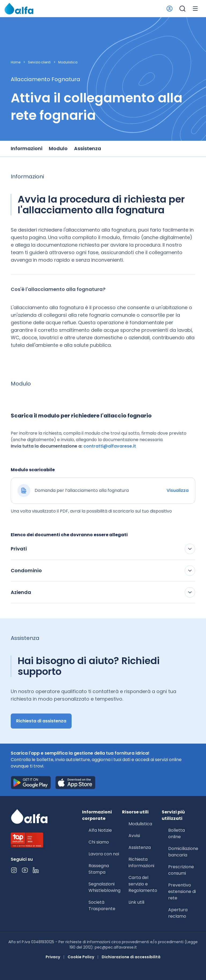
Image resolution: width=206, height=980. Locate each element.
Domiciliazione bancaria (183, 852)
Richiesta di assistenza (41, 721)
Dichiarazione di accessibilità (131, 957)
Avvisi (134, 836)
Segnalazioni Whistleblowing (104, 887)
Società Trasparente (102, 905)
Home (16, 62)
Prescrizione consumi (181, 870)
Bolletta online (176, 833)
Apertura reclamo (178, 913)
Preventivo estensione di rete (182, 891)
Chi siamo (99, 842)
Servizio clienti (39, 62)
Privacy (53, 957)
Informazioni (27, 148)
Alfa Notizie (100, 830)
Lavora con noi (104, 854)
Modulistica (68, 62)
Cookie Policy (81, 957)
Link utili (136, 902)
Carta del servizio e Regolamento (143, 884)
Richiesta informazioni (141, 862)
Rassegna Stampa (99, 869)
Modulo (58, 148)
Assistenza (88, 148)
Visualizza (178, 490)
